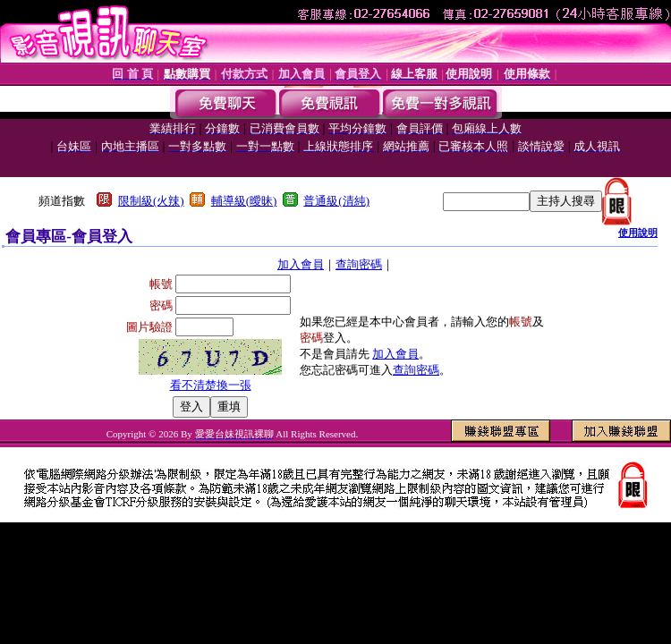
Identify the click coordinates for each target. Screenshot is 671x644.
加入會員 (301, 264)
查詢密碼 (359, 264)
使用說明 (638, 233)
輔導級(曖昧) (244, 201)
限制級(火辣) (151, 201)
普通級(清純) (336, 201)
